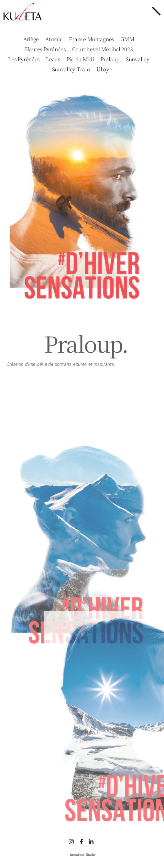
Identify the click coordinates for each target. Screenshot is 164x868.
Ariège (31, 39)
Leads (53, 59)
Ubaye (104, 69)
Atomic (54, 39)
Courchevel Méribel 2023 (103, 49)
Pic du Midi (80, 59)
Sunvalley (138, 59)
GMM (127, 39)
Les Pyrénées (24, 59)
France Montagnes (91, 39)
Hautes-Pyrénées (45, 49)
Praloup (110, 59)
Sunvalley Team (71, 69)
